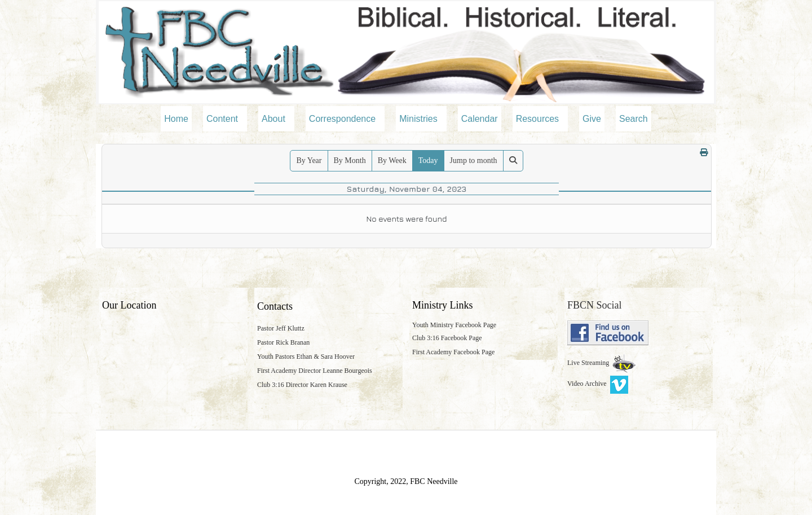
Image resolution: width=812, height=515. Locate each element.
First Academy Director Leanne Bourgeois (315, 371)
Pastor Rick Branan (283, 342)
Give (592, 119)
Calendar (480, 119)
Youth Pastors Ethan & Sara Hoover (306, 356)
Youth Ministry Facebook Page (454, 325)
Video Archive (598, 384)
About (273, 119)
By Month (350, 160)
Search (634, 119)
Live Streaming (589, 363)
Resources (537, 119)
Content (222, 119)
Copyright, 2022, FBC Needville (406, 481)
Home (176, 119)
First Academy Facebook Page (453, 352)
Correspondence (342, 119)
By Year (309, 160)
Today (428, 160)
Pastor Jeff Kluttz (281, 328)
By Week (392, 160)
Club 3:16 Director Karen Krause (302, 385)
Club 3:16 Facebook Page (447, 338)
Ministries (418, 119)
